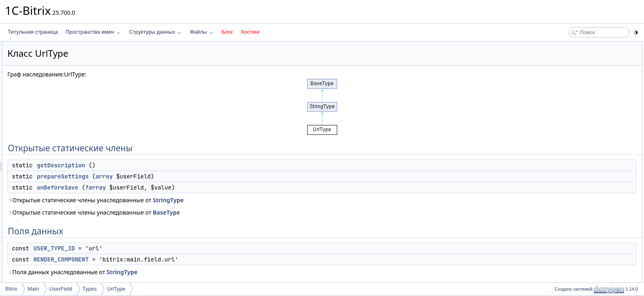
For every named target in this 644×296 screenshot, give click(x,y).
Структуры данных (155, 32)
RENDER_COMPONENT (163, 259)
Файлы (201, 32)
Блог (228, 32)
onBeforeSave (160, 187)
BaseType (269, 212)
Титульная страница (33, 32)
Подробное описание (577, 118)
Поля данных (567, 82)
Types (90, 289)
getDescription (164, 165)
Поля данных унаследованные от (175, 272)
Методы (561, 127)
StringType (271, 200)
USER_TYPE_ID (157, 248)
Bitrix (11, 289)
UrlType (116, 289)
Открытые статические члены (586, 46)
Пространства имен (93, 32)
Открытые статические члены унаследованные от (198, 200)
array (207, 176)
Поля (558, 164)
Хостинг (250, 32)
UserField (61, 289)
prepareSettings (166, 176)
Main (33, 289)
